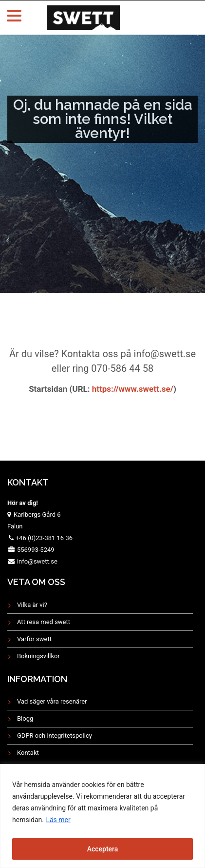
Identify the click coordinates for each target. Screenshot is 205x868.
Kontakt (28, 753)
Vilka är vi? (32, 605)
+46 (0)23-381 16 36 (44, 538)
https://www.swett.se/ (132, 389)
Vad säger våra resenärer (52, 701)
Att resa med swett (44, 622)
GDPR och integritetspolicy (55, 736)
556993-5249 (36, 550)
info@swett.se (37, 561)
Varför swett (34, 639)
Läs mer (58, 820)
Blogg (25, 718)
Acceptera (103, 849)
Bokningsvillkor (38, 656)
